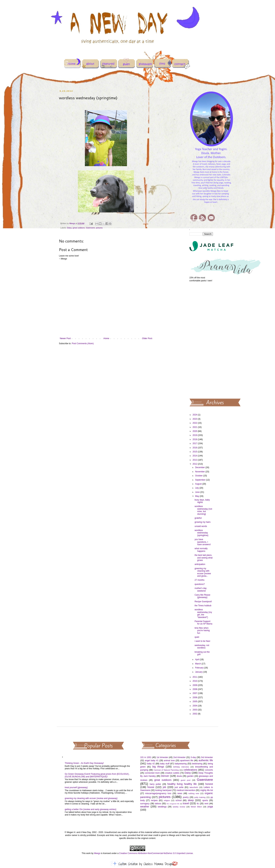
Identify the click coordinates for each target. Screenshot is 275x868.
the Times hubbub (203, 606)
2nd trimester (180, 757)
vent (206, 804)
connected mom (152, 773)
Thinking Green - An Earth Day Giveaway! (84, 763)
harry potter (155, 784)
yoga (210, 807)
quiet (197, 637)
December (200, 467)
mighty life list (207, 790)
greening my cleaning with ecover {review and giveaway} (91, 798)
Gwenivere (90, 228)
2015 (195, 452)
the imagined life (173, 804)
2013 (195, 460)
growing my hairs (202, 522)
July (197, 488)
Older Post (147, 338)
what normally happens (201, 550)
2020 (195, 431)
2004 (195, 706)
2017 (195, 443)
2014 (195, 456)
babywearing (181, 764)
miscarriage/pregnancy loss (158, 793)
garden (190, 776)
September (200, 480)
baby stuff (165, 764)
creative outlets (172, 773)
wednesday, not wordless (202, 647)
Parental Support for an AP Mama (203, 623)
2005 (195, 702)
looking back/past (163, 790)
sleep (191, 800)
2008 (195, 689)
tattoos (158, 804)
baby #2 (151, 764)
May (197, 496)
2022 (195, 423)
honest (209, 784)
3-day (193, 757)
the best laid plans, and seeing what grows (203, 558)
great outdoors (79, 228)
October (199, 476)
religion (167, 800)
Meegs (97, 853)
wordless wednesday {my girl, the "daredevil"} (203, 613)
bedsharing (197, 764)
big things (158, 767)
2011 (195, 677)
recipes (154, 800)
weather (145, 807)
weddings (162, 807)
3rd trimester (207, 757)
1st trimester (162, 757)
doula (179, 776)
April (197, 659)
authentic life (206, 760)
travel (186, 803)
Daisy (69, 228)
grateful (198, 518)
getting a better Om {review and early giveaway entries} (90, 809)
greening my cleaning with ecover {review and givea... (203, 572)
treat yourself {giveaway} (76, 787)
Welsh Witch (196, 807)
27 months (199, 580)
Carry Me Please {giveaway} (202, 596)
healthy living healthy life (182, 784)
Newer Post (65, 338)
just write (179, 787)
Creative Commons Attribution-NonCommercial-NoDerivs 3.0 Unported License (156, 853)
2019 (195, 435)
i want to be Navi (202, 641)
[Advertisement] (201, 340)
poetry (186, 797)
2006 (195, 697)
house (151, 787)
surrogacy (145, 804)
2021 (195, 427)
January (199, 672)
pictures (99, 228)
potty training (200, 797)
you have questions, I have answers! (203, 542)
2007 (195, 693)
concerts (209, 770)
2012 (195, 464)
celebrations (190, 770)
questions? (200, 584)
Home (106, 338)
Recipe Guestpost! (203, 602)
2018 (195, 439)
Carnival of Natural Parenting (166, 770)
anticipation (200, 564)
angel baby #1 (152, 761)
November (200, 472)
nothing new (194, 793)
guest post (186, 780)
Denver (165, 776)
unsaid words (201, 526)
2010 (195, 681)
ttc (198, 804)
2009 (195, 685)
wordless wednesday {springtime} (201, 533)
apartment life (187, 761)
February (199, 668)
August (199, 484)
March (198, 664)
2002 (195, 714)
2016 (195, 448)
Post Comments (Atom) (83, 343)
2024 (195, 415)
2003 (195, 710)
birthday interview (181, 767)
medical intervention (186, 790)
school (179, 800)
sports (205, 800)
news (180, 793)
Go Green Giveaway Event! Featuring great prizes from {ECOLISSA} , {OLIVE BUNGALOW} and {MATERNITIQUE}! (97, 775)
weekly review (179, 807)
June (198, 492)
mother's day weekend (200, 589)
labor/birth (194, 787)
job (164, 787)
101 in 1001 (146, 757)
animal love (169, 761)
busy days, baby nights (202, 501)
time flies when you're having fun (202, 631)
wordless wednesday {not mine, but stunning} (203, 510)
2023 (195, 419)
